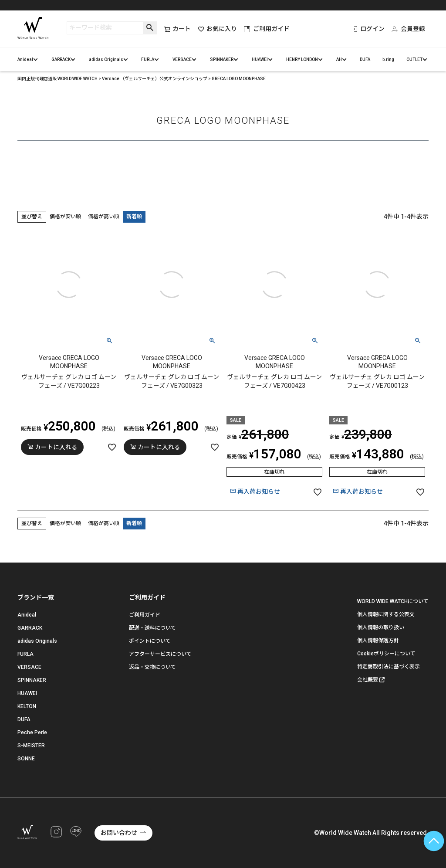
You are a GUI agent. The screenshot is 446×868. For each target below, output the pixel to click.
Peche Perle (32, 732)
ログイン (368, 29)
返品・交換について (152, 667)
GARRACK (61, 59)
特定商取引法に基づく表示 (389, 667)
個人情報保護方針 (378, 641)
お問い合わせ (119, 833)
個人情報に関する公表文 (386, 614)
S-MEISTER (31, 746)
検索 (150, 28)
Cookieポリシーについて (386, 654)
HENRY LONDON (302, 59)
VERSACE (182, 59)
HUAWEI (260, 59)
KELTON (27, 706)
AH (339, 59)
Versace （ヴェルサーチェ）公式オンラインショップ (155, 79)
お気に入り (217, 29)
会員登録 (408, 29)
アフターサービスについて (160, 654)
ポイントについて (150, 641)
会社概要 (368, 680)
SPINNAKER (222, 59)
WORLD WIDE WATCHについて (393, 601)
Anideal (25, 59)
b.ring (388, 59)
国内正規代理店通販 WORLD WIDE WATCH (57, 79)
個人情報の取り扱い (381, 627)
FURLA (148, 59)
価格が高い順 (104, 217)
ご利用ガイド (267, 29)
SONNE (26, 759)
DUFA (365, 59)
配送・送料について (152, 628)
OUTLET (414, 59)
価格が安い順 (65, 217)
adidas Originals (106, 59)
